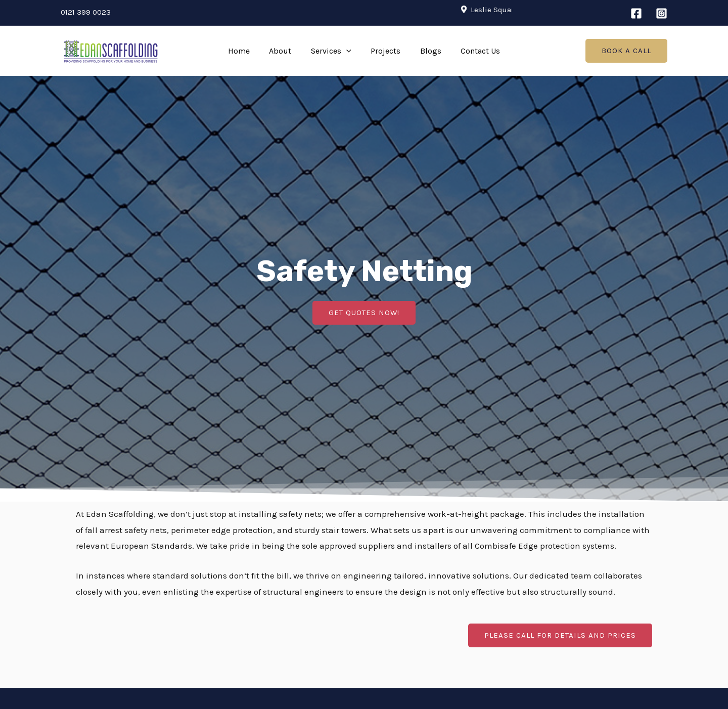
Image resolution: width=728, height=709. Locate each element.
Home (247, 51)
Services (333, 51)
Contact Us (472, 51)
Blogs (426, 51)
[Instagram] (662, 13)
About (285, 51)
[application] (348, 51)
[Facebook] (636, 13)
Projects (384, 51)
